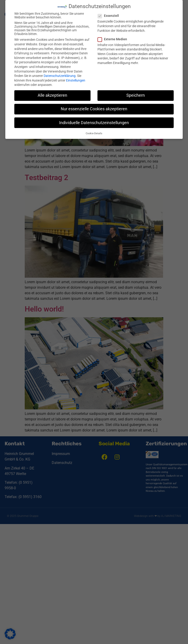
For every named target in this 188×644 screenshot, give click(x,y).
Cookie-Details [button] (94, 133)
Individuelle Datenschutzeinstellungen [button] (94, 123)
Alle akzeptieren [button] (52, 95)
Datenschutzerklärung (60, 76)
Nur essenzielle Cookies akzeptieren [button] (94, 109)
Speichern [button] (136, 95)
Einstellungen (76, 80)
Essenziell (110, 16)
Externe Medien (114, 39)
